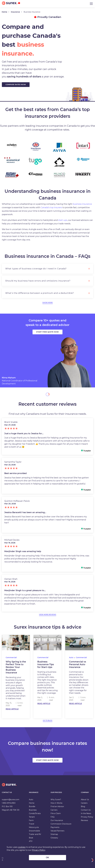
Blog (83, 806)
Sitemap (54, 834)
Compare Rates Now (16, 85)
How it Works (56, 803)
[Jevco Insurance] (59, 162)
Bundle (32, 806)
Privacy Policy (87, 817)
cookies (22, 847)
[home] (9, 787)
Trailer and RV (35, 834)
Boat (31, 838)
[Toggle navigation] (91, 4)
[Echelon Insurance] (12, 145)
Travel (32, 824)
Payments (55, 827)
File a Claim (56, 813)
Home (4, 12)
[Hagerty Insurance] (83, 174)
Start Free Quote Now (47, 760)
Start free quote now (47, 332)
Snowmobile (34, 831)
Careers (84, 803)
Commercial (11, 657)
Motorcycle (34, 827)
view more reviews (48, 614)
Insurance (15, 12)
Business (33, 810)
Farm (31, 820)
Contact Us (86, 810)
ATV (31, 841)
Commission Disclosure (61, 824)
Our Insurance (57, 820)
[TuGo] (36, 161)
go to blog (48, 720)
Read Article (12, 709)
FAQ (53, 817)
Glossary (54, 838)
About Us (85, 800)
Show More (48, 303)
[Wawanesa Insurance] (83, 159)
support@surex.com (11, 800)
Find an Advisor (57, 806)
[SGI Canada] (12, 175)
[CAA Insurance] (36, 147)
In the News (86, 813)
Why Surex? (56, 800)
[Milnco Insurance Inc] (59, 175)
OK (47, 858)
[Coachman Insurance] (36, 174)
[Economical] (12, 160)
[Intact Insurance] (83, 146)
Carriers (54, 810)
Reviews (84, 820)
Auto (71, 657)
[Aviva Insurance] (59, 147)
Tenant (32, 817)
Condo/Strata (35, 813)
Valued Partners (57, 831)
